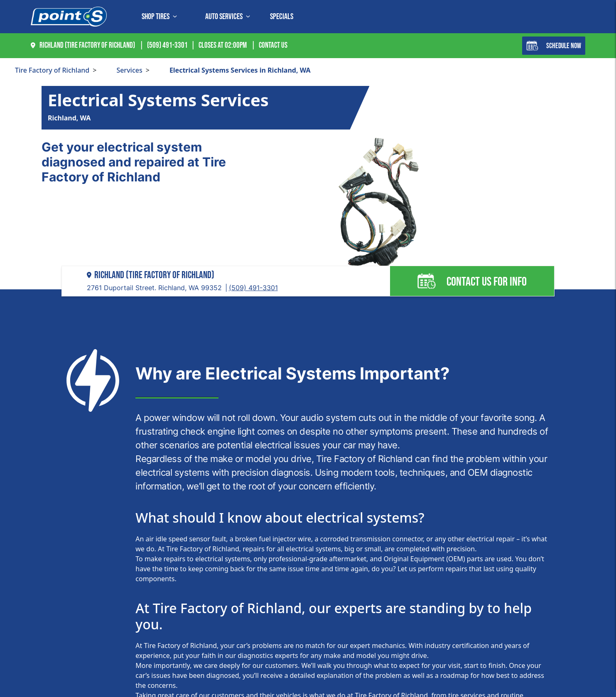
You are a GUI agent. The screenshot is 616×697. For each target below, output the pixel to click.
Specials (282, 17)
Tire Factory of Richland (52, 70)
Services (129, 70)
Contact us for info (472, 281)
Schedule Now (554, 46)
